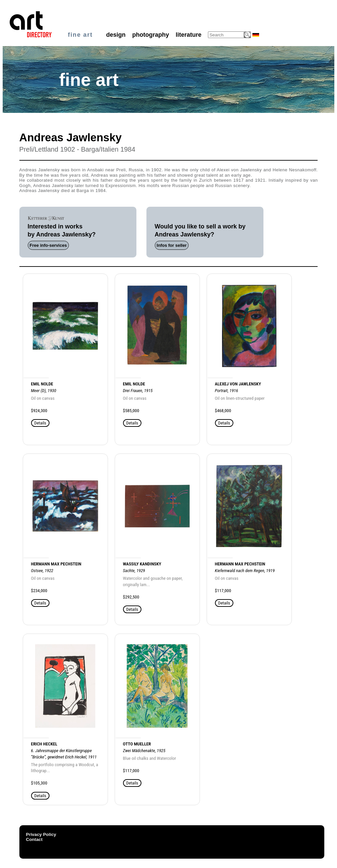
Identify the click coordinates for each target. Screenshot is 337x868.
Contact (34, 839)
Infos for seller (172, 245)
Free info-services (48, 245)
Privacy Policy (41, 834)
